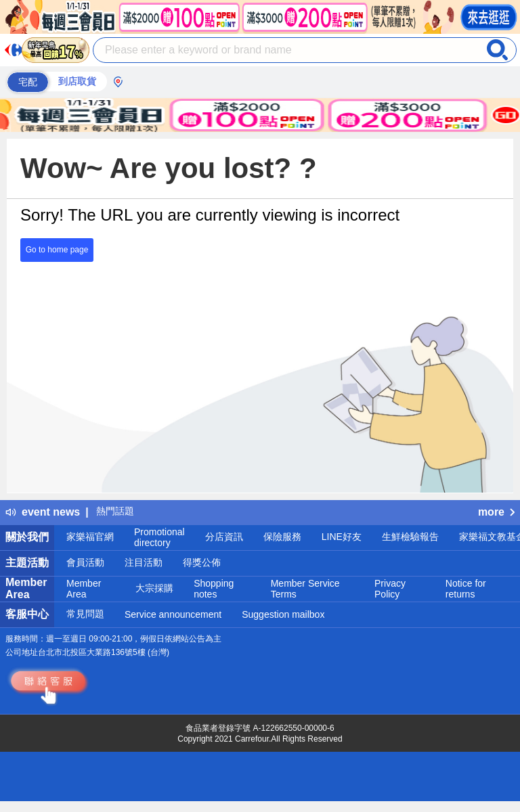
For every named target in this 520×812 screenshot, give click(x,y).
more (496, 512)
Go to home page (57, 250)
